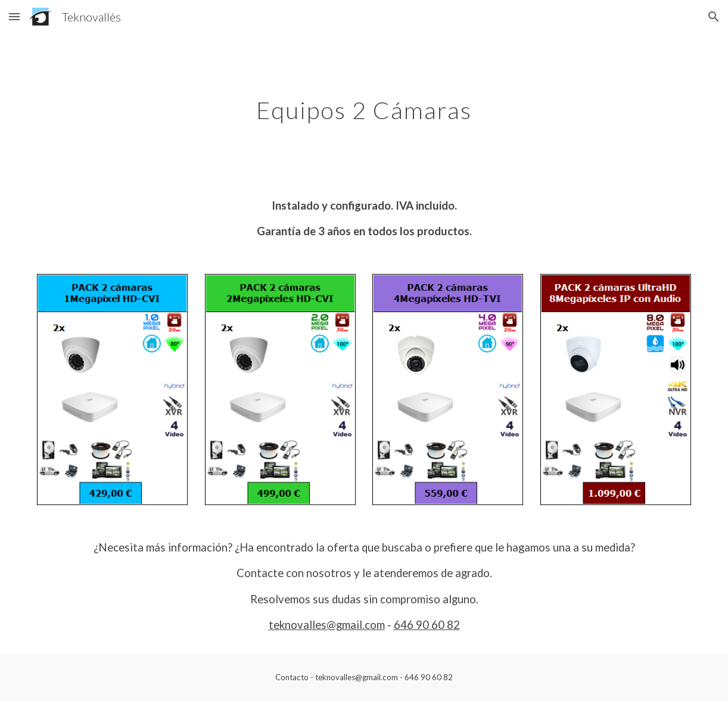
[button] (14, 16)
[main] (364, 105)
